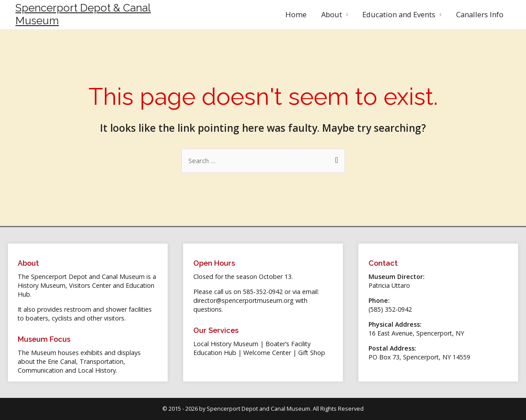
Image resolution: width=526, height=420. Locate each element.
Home (296, 14)
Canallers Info (480, 14)
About (332, 14)
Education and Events (399, 14)
